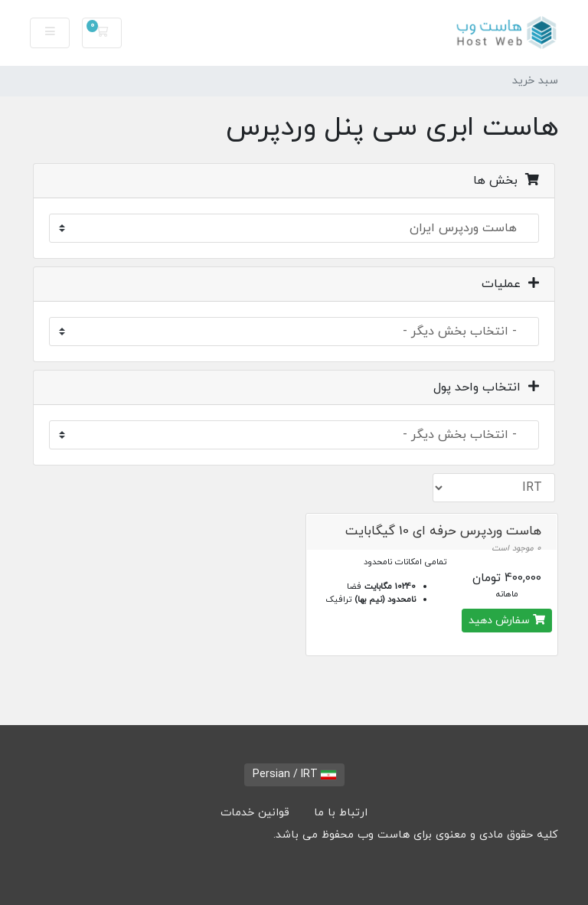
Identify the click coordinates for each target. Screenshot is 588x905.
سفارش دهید (507, 621)
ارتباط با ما (341, 813)
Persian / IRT (294, 774)
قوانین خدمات (255, 813)
